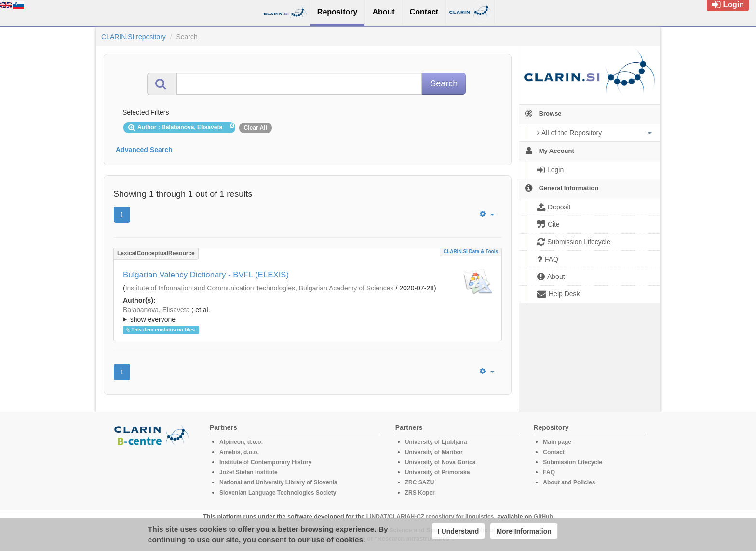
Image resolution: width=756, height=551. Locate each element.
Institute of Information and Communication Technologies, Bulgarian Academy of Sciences (260, 288)
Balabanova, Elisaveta (156, 310)
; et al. (308, 315)
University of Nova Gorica (440, 462)
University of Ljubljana (436, 442)
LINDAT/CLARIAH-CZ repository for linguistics (430, 517)
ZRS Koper (420, 493)
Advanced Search (144, 150)
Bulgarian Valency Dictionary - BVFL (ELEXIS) (206, 275)
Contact (554, 452)
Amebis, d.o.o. (239, 452)
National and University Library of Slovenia (278, 482)
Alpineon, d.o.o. (241, 442)
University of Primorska (438, 472)
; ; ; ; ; (308, 315)
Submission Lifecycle (573, 462)
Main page (557, 442)
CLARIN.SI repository (134, 37)
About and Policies (569, 482)
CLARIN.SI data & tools (471, 252)
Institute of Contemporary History (265, 462)
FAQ (549, 472)
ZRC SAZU (420, 482)
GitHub (543, 517)
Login (728, 5)
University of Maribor (434, 452)
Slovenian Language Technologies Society (278, 493)
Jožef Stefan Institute (249, 472)
